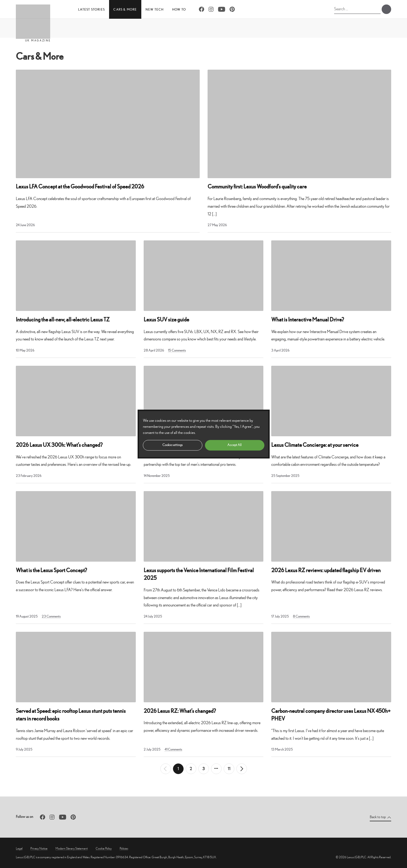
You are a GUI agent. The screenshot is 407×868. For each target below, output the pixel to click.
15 (177, 350)
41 (173, 749)
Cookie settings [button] (173, 445)
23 (51, 616)
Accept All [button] (235, 445)
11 (229, 769)
